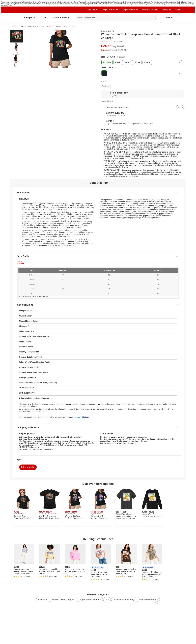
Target (15, 26)
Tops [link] (107, 600)
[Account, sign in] (168, 18)
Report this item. (82, 417)
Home (49, 2)
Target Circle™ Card (110, 10)
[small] (117, 62)
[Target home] (16, 18)
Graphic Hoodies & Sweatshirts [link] (90, 600)
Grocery (88, 2)
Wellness (130, 2)
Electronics (158, 2)
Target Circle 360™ (130, 10)
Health (125, 2)
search (155, 18)
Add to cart (106, 86)
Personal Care (118, 2)
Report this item (107, 101)
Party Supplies (16, 4)
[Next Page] (181, 62)
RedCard (187, 4)
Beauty (111, 2)
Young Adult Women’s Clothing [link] (124, 600)
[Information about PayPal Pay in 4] (143, 122)
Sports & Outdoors (145, 2)
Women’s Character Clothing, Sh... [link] (63, 600)
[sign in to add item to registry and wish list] (180, 107)
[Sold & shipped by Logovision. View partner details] (143, 94)
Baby (107, 2)
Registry (181, 4)
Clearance (68, 4)
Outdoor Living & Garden (71, 2)
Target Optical (56, 4)
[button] (97, 567)
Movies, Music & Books (179, 2)
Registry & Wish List (150, 10)
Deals (63, 4)
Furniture (82, 2)
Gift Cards (31, 4)
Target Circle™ (92, 10)
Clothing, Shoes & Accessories (37, 2)
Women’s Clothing (54, 26)
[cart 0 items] (181, 18)
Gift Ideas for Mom (20, 2)
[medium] (128, 62)
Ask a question (28, 467)
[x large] (147, 62)
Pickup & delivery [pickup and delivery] (62, 18)
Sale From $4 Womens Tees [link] (148, 600)
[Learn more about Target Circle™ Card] (143, 114)
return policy (111, 443)
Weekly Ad (145, 4)
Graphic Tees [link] (43, 600)
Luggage (136, 2)
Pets (36, 4)
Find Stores (9, 6)
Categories (31, 18)
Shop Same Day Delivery (170, 4)
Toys (153, 2)
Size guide (121, 57)
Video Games (166, 2)
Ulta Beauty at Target (44, 4)
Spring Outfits (89, 4)
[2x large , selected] (107, 62)
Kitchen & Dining (57, 2)
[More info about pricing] (159, 47)
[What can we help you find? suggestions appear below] (116, 18)
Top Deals (126, 4)
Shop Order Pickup (155, 4)
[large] (138, 62)
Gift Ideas (24, 4)
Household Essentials (98, 2)
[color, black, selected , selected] (104, 73)
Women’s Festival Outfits (114, 4)
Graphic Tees (69, 26)
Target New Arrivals (8, 2)
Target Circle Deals (136, 4)
